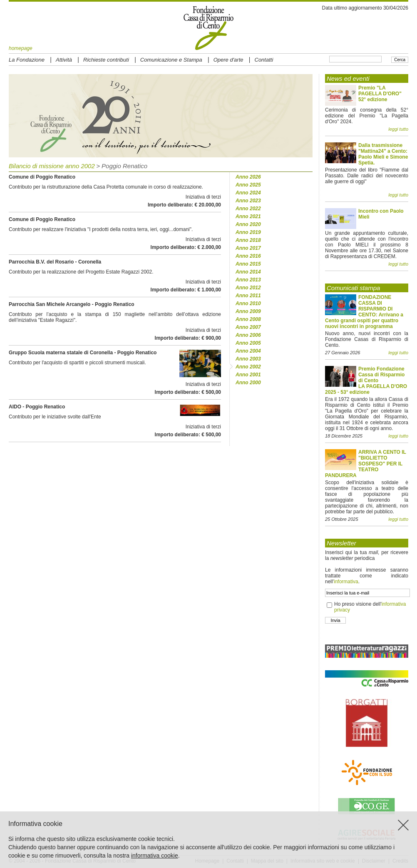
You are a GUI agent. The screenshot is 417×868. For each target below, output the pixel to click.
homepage (21, 48)
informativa (346, 582)
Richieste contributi (106, 60)
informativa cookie (155, 856)
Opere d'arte (228, 60)
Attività (64, 60)
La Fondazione (27, 60)
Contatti (264, 60)
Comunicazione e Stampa (171, 60)
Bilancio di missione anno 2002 (52, 166)
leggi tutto (398, 129)
